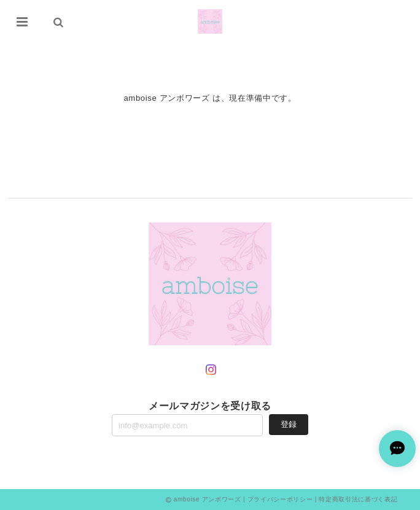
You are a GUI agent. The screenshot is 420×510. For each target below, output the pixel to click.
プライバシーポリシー (280, 499)
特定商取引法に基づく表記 (358, 499)
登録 (289, 424)
